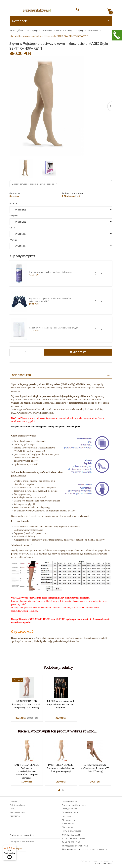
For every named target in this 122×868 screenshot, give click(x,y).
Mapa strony (68, 824)
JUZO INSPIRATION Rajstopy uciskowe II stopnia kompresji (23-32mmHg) (27, 704)
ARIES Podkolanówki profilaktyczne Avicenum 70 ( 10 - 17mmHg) (95, 768)
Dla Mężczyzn (68, 820)
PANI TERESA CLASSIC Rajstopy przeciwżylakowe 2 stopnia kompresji (61, 768)
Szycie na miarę (17, 812)
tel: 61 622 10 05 (71, 842)
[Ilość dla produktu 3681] (96, 329)
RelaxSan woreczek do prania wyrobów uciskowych (54, 328)
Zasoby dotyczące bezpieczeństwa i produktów (35, 184)
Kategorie (61, 21)
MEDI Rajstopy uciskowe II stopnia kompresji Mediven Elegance (61, 704)
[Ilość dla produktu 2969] (96, 301)
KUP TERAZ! (78, 352)
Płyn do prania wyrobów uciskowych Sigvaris (50, 272)
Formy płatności (70, 809)
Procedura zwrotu (70, 812)
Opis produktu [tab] (21, 375)
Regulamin (15, 816)
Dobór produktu (17, 805)
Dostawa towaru (70, 802)
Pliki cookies (68, 827)
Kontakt (13, 802)
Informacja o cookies (88, 861)
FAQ (12, 809)
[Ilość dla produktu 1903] (96, 273)
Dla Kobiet (67, 817)
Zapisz (18, 849)
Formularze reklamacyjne (74, 805)
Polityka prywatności (72, 831)
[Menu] (14, 847)
